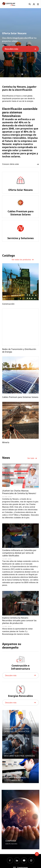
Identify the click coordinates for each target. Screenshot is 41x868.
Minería (6, 442)
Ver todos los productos (23, 260)
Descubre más (21, 49)
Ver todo (32, 458)
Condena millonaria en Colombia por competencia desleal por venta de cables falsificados (19, 553)
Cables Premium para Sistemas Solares (20, 397)
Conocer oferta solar (20, 164)
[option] (20, 42)
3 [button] (22, 74)
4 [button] (25, 74)
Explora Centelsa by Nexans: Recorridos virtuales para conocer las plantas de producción (19, 620)
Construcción (8, 304)
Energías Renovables (20, 696)
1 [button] (16, 74)
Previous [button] (6, 817)
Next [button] (35, 817)
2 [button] (19, 74)
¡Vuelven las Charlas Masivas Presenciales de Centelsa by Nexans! (19, 492)
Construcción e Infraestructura (20, 667)
